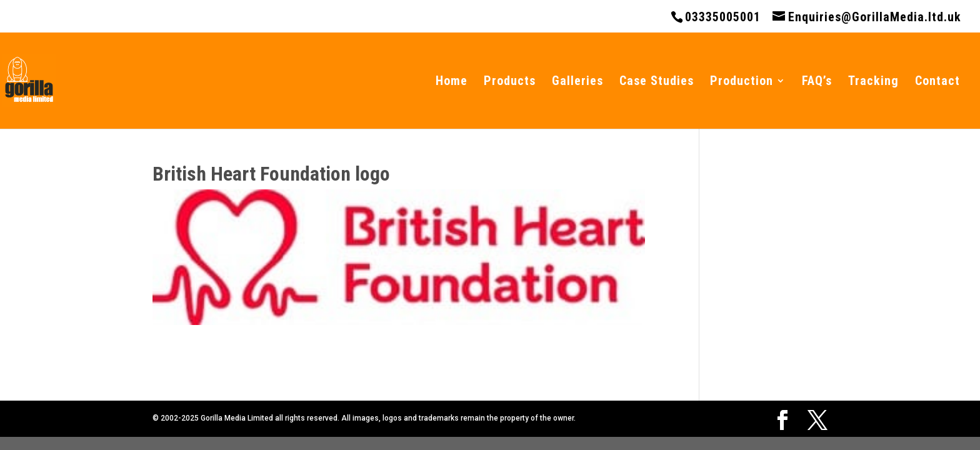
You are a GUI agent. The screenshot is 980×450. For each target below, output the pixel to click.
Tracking (873, 82)
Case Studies (657, 82)
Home (452, 82)
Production (742, 82)
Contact (937, 82)
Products (510, 82)
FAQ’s (817, 82)
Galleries (577, 82)
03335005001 (723, 17)
